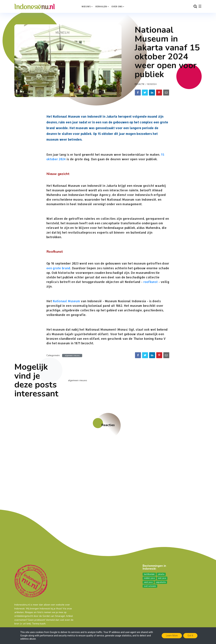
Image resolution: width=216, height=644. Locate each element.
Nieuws (86, 6)
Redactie (140, 84)
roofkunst (151, 282)
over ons (117, 6)
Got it (190, 636)
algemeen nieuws (72, 356)
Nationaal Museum (66, 301)
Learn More (172, 636)
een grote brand (58, 268)
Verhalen (101, 6)
